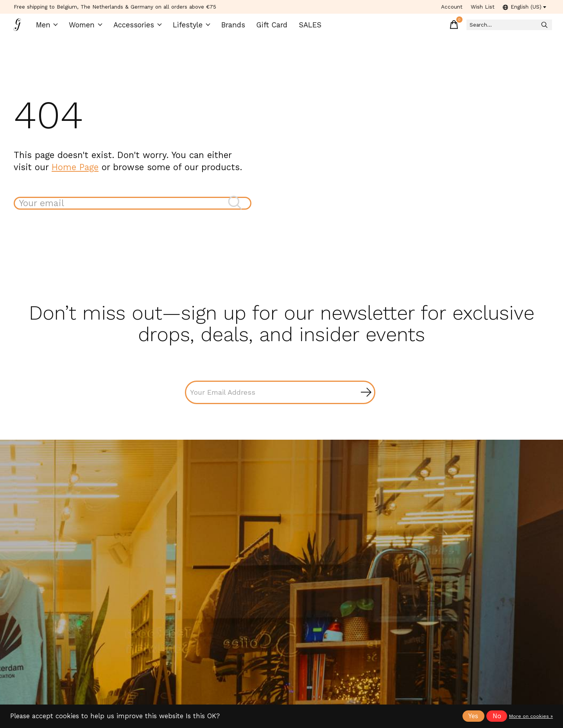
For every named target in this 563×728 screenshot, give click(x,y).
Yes (473, 716)
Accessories (140, 28)
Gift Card (268, 28)
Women (90, 28)
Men (51, 28)
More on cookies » (531, 716)
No (497, 716)
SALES (304, 28)
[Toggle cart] (430, 27)
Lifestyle (190, 28)
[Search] (496, 28)
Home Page (75, 172)
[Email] (280, 399)
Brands (230, 28)
